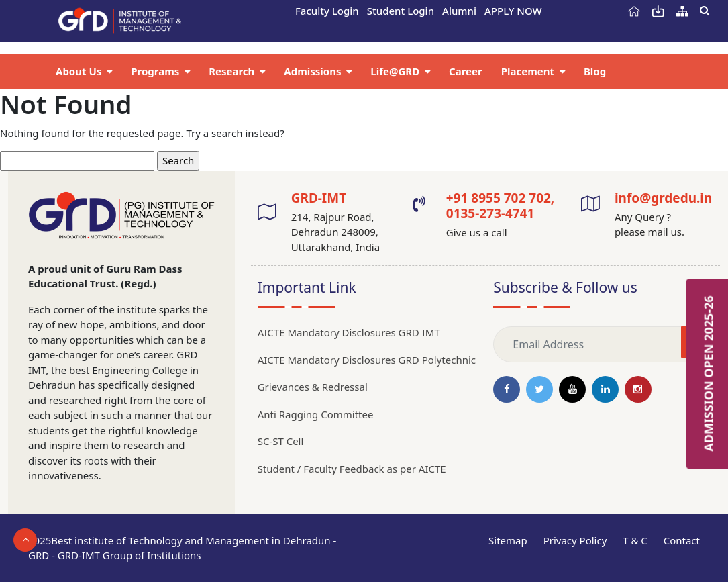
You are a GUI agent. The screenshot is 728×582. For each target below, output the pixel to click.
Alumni (459, 11)
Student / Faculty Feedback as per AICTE (352, 469)
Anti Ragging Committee (316, 414)
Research (233, 71)
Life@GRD (396, 71)
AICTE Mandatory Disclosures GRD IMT (349, 332)
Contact (682, 540)
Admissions (314, 71)
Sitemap (508, 540)
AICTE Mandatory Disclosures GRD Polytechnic (367, 360)
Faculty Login (327, 11)
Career (466, 71)
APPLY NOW (513, 11)
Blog (595, 71)
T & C (635, 540)
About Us (80, 71)
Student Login (401, 11)
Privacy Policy (575, 540)
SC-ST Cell (281, 441)
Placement (529, 71)
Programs (156, 71)
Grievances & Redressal (313, 387)
